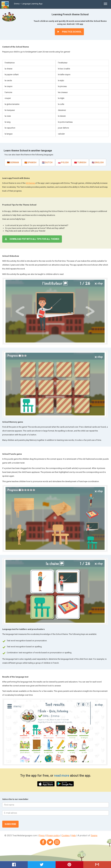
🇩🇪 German (13, 162)
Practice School (69, 32)
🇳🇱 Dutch (47, 162)
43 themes (31, 183)
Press (42, 836)
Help (74, 836)
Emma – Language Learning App (28, 4)
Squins (94, 836)
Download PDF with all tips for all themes (32, 239)
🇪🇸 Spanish (30, 162)
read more (62, 776)
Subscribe (10, 824)
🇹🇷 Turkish (80, 162)
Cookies (66, 836)
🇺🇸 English (98, 162)
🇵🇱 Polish (63, 162)
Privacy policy (53, 836)
